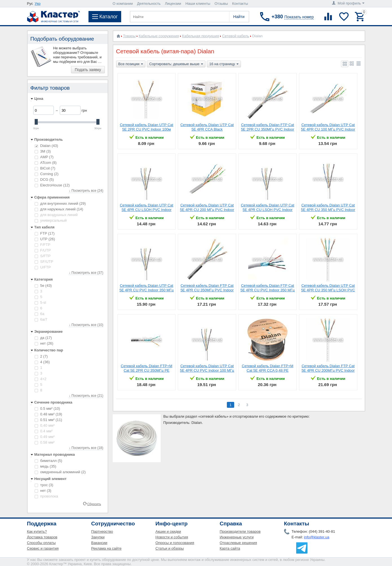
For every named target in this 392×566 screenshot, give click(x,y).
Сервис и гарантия (43, 548)
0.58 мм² (45, 442)
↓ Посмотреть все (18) (86, 448)
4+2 (41, 379)
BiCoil (45, 168)
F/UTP (43, 250)
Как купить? (37, 531)
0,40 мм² (45, 425)
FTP (45, 233)
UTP (45, 239)
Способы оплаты (41, 543)
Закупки (98, 537)
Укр (38, 4)
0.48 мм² (48, 414)
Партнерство (102, 531)
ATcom (46, 163)
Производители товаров (240, 531)
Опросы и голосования (175, 543)
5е (43, 286)
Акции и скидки (168, 531)
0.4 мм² (44, 431)
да (43, 338)
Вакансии (99, 543)
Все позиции (131, 64)
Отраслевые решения (239, 543)
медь (46, 466)
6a (39, 314)
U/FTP (43, 267)
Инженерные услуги (237, 537)
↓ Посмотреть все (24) (86, 191)
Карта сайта (230, 548)
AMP (44, 157)
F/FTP (43, 245)
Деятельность (149, 4)
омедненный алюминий (60, 472)
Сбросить (94, 504)
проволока (46, 496)
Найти (239, 17)
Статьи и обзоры (170, 548)
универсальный (51, 220)
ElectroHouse (52, 185)
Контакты (240, 4)
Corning (47, 174)
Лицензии (173, 4)
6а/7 (41, 319)
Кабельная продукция (201, 36)
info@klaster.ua (317, 537)
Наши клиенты (198, 4)
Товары (129, 36)
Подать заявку (88, 70)
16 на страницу (224, 64)
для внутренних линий (60, 203)
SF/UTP (44, 262)
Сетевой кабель (236, 36)
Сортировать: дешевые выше (176, 64)
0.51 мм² (48, 420)
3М (43, 151)
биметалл (48, 461)
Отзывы (221, 4)
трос (44, 485)
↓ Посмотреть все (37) (86, 273)
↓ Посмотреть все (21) (86, 396)
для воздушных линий (56, 215)
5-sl (40, 302)
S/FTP (43, 256)
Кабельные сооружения (159, 36)
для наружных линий (59, 209)
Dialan (46, 146)
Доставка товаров (42, 537)
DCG (44, 180)
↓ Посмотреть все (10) (86, 325)
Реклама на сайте (107, 548)
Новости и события (172, 537)
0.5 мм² (47, 408)
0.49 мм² (45, 437)
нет (44, 343)
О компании (123, 4)
